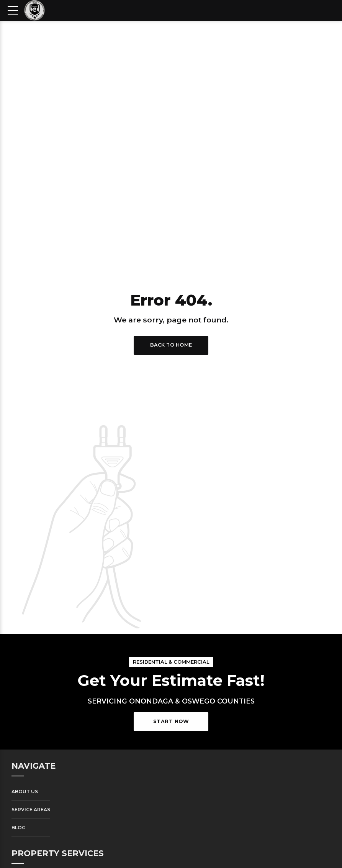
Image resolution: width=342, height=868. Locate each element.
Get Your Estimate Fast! (171, 680)
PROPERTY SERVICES (58, 853)
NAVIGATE (34, 766)
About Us (25, 792)
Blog (19, 828)
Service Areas (31, 810)
